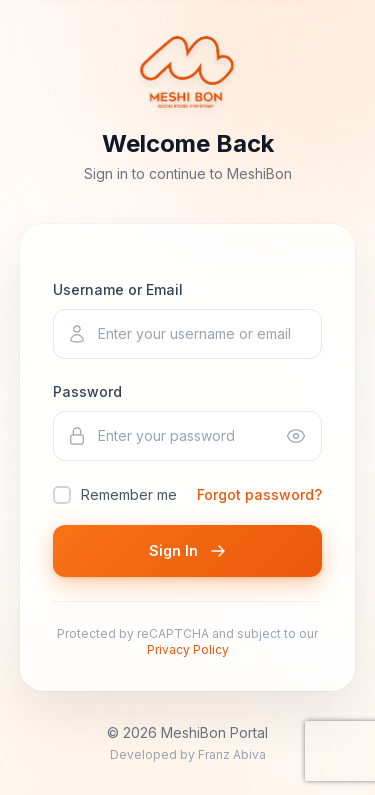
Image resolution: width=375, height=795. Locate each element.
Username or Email (118, 289)
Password (87, 391)
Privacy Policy (188, 649)
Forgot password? (259, 494)
